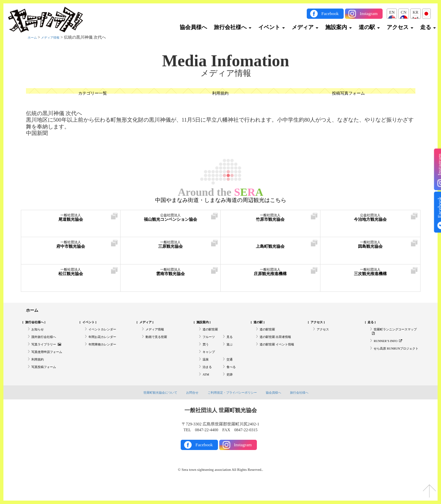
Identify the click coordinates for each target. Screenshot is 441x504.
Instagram (369, 13)
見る (231, 343)
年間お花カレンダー (107, 343)
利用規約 (220, 94)
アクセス (400, 27)
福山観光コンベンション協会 (170, 221)
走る (428, 27)
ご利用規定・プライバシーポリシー (234, 409)
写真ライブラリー (51, 352)
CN (404, 12)
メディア (305, 27)
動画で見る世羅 (160, 343)
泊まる (209, 381)
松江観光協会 (71, 276)
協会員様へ (193, 27)
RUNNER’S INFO (392, 348)
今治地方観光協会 (370, 221)
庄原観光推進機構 (271, 276)
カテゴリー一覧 (93, 94)
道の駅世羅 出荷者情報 (281, 343)
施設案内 (339, 27)
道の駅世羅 (213, 333)
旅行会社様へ (233, 27)
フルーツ (211, 343)
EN (392, 12)
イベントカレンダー (107, 333)
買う (207, 352)
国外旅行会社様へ (48, 343)
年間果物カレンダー (107, 352)
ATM (207, 390)
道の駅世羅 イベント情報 (279, 355)
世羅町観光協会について (150, 409)
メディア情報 (56, 37)
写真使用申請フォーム (52, 362)
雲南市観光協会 (170, 276)
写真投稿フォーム (48, 381)
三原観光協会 (170, 248)
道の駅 (369, 27)
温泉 (207, 371)
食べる (233, 381)
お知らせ (40, 333)
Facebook (330, 13)
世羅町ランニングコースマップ (392, 336)
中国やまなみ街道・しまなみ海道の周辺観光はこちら (221, 200)
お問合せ (187, 409)
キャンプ (211, 362)
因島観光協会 (370, 248)
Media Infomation (226, 61)
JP (426, 12)
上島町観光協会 (271, 248)
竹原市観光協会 (271, 221)
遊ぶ (231, 352)
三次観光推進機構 (370, 276)
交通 (231, 371)
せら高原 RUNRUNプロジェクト (394, 360)
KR (416, 12)
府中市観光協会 (71, 248)
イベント (272, 27)
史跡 (231, 390)
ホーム (34, 37)
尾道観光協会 (71, 221)
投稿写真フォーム (348, 94)
